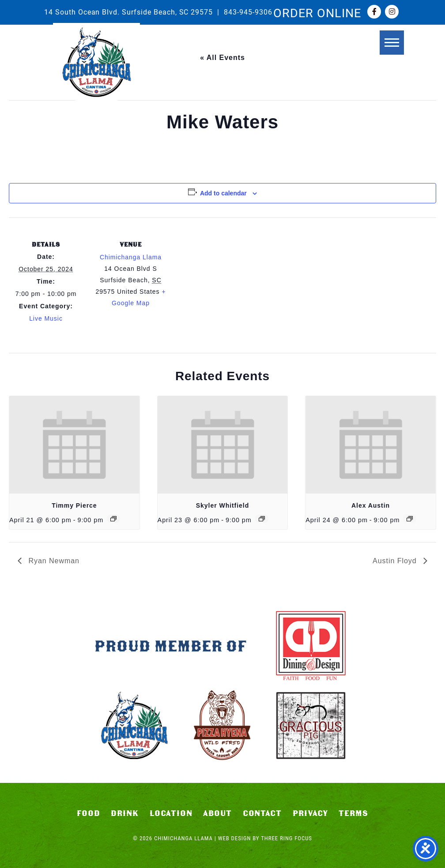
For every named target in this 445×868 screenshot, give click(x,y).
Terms (353, 813)
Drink (125, 813)
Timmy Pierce (74, 505)
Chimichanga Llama (96, 62)
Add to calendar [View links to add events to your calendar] (223, 193)
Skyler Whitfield (222, 505)
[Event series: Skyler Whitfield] (262, 519)
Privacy (310, 813)
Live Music (46, 318)
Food (89, 813)
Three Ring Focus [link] (287, 838)
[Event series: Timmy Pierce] (113, 519)
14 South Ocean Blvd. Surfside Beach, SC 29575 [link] (128, 12)
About (217, 813)
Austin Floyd (396, 561)
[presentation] (74, 445)
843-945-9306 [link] (248, 12)
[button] (391, 43)
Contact (262, 813)
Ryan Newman (53, 561)
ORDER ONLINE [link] (317, 12)
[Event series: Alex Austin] (410, 519)
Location (171, 813)
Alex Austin (371, 505)
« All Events (222, 58)
